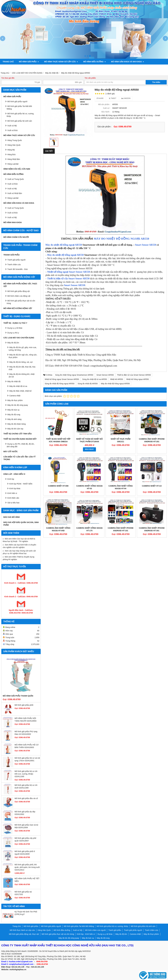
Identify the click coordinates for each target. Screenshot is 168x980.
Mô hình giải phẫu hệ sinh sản (20, 121)
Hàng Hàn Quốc (14, 145)
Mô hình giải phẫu (29, 62)
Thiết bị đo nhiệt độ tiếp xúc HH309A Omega (58, 440)
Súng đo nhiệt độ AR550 (88, 384)
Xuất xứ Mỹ (12, 126)
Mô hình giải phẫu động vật (19, 291)
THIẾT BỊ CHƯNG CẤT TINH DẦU (18, 434)
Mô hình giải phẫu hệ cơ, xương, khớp (20, 115)
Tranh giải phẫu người (14, 67)
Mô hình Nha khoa (13, 222)
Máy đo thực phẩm (15, 400)
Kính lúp (11, 479)
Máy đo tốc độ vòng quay (18, 405)
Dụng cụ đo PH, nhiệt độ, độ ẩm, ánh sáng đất (21, 445)
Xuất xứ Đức (13, 130)
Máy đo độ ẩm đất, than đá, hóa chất (22, 368)
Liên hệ (153, 67)
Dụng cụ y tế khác (15, 328)
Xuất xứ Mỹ (12, 189)
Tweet (113, 98)
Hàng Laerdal (13, 198)
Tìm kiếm (156, 82)
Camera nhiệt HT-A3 (152, 486)
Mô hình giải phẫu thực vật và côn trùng (21, 302)
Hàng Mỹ (11, 150)
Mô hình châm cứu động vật (19, 296)
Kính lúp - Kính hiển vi (14, 474)
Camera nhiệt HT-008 (58, 486)
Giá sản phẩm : (105, 127)
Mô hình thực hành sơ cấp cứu (61, 62)
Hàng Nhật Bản (14, 159)
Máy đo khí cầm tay (15, 429)
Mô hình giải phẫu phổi (24, 705)
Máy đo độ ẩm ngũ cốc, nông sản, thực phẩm (23, 356)
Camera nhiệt (15, 396)
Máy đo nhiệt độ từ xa (18, 386)
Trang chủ (8, 62)
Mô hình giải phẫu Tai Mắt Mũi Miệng (19, 108)
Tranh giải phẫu (11, 255)
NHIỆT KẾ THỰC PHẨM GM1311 (121, 440)
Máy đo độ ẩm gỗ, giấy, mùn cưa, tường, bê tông (23, 349)
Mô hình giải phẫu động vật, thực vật (73, 67)
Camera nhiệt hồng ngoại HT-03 (89, 487)
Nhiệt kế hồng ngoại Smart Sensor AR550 (69, 272)
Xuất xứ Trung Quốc (16, 179)
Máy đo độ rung (14, 415)
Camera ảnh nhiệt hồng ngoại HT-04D (58, 529)
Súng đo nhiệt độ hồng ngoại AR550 (60, 384)
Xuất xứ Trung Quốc (16, 208)
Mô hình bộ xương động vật (113, 67)
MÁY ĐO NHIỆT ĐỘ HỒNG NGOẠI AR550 (121, 239)
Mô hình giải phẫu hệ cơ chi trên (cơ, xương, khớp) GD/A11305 (26, 774)
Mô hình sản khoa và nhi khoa (128, 62)
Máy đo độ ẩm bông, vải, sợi (21, 362)
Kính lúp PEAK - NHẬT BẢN (21, 484)
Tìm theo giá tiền (8, 78)
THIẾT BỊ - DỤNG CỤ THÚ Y (15, 323)
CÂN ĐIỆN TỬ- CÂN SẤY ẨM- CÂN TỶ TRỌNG (19, 458)
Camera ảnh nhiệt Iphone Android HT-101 (121, 529)
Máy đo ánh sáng (14, 419)
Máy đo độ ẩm (13, 343)
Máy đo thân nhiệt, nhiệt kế (20, 391)
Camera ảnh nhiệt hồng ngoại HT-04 (121, 487)
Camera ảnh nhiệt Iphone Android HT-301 (152, 529)
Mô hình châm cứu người (16, 237)
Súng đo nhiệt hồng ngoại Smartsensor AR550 (74, 375)
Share (100, 98)
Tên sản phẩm (90, 78)
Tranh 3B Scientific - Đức (18, 269)
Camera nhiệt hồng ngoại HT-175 (89, 529)
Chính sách (138, 67)
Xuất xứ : (107, 108)
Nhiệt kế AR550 (117, 379)
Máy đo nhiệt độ (14, 381)
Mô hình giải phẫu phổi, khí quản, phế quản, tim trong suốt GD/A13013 (27, 867)
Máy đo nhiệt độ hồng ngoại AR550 (64, 245)
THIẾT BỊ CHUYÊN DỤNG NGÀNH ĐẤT (20, 439)
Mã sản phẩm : (104, 104)
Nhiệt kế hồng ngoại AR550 (137, 379)
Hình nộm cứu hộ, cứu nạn (17, 169)
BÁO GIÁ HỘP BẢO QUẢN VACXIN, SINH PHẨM (21, 524)
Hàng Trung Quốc (15, 140)
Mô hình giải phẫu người (17, 102)
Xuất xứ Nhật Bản (15, 193)
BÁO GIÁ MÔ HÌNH (12, 517)
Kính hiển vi (12, 493)
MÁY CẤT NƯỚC (11, 452)
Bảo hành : (106, 112)
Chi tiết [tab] (49, 151)
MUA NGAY (89, 449)
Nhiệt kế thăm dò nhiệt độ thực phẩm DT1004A (89, 440)
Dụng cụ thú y (13, 333)
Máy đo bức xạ (13, 410)
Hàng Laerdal (13, 164)
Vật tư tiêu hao (13, 503)
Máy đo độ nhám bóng (17, 424)
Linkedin (126, 98)
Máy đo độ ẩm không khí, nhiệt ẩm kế (22, 375)
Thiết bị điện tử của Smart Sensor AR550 (69, 279)
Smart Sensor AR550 (145, 245)
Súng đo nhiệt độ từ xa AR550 (95, 379)
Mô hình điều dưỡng (94, 62)
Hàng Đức (11, 154)
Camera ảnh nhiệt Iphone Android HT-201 (152, 440)
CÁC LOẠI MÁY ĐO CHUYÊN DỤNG (19, 338)
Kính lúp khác (15, 488)
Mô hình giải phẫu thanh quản (18, 696)
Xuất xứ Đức (13, 184)
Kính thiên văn (13, 498)
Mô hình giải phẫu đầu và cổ (26, 798)
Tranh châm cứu (39, 67)
